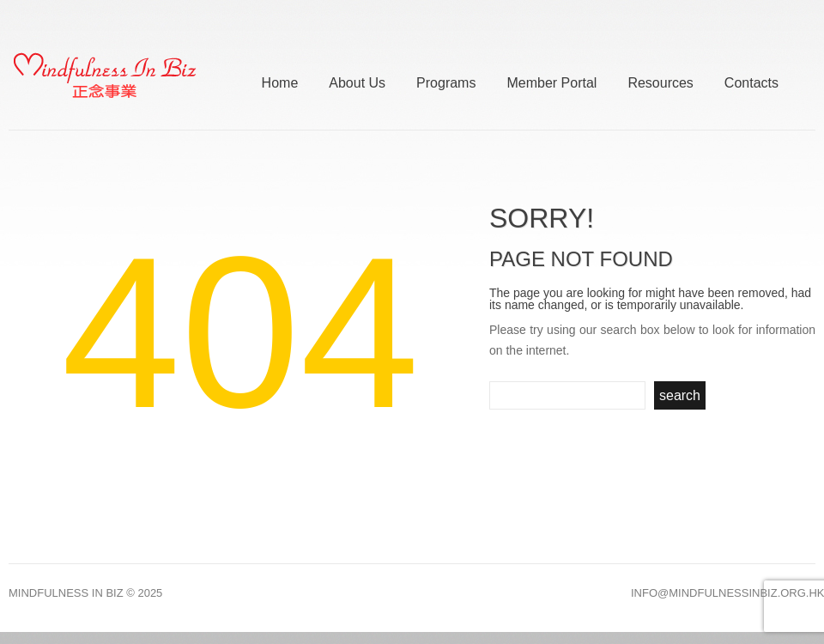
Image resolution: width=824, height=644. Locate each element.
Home (280, 80)
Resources (660, 80)
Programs (446, 80)
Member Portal (551, 80)
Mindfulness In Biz (66, 593)
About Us (357, 80)
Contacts (751, 80)
